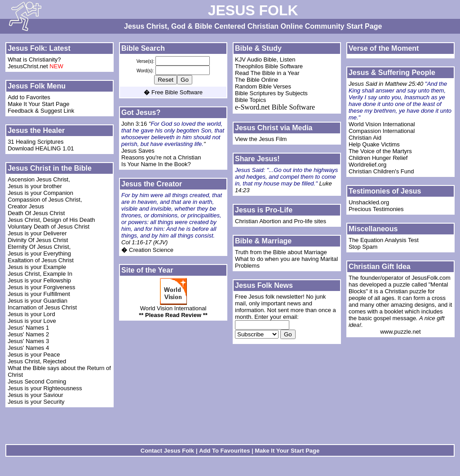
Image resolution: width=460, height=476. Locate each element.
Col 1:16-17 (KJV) (144, 242)
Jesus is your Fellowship (39, 280)
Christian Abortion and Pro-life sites (281, 221)
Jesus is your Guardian (38, 301)
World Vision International (173, 308)
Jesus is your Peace (34, 355)
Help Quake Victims (374, 144)
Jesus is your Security (36, 402)
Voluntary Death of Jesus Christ (49, 227)
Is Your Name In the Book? (156, 164)
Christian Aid (365, 138)
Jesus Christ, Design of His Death (51, 220)
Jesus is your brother (35, 186)
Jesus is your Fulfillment (39, 294)
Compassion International (382, 131)
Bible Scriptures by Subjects (271, 93)
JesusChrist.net (28, 66)
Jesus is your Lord (31, 314)
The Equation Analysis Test (384, 240)
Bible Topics (250, 100)
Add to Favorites (29, 97)
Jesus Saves (138, 151)
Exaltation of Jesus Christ (41, 260)
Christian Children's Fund (381, 171)
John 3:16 (135, 124)
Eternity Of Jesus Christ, (40, 247)
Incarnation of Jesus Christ (43, 307)
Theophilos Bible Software (269, 66)
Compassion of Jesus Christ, (46, 200)
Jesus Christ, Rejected (37, 361)
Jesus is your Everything (39, 253)
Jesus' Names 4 (28, 348)
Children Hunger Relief (378, 158)
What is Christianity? (34, 59)
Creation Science (151, 250)
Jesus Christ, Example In (40, 274)
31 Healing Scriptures (35, 142)
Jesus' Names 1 (28, 328)
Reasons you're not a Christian (161, 157)
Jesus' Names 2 (28, 334)
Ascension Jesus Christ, (40, 179)
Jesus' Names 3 (28, 341)
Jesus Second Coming (37, 381)
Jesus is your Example (37, 267)
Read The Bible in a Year (267, 73)
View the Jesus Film (261, 139)
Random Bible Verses (263, 86)
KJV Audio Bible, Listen (265, 59)
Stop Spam (363, 247)
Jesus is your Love (32, 321)
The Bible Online (257, 80)
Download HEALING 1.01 (41, 148)
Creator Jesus (26, 206)
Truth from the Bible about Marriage (281, 252)
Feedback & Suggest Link (41, 111)
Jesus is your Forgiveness (41, 287)
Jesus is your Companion (40, 193)
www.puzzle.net (400, 332)
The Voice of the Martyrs (380, 151)
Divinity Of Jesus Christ (38, 240)
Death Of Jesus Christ (37, 213)
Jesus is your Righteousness (45, 388)
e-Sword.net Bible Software (275, 107)
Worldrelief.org (367, 165)
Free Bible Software (177, 92)
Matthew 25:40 (405, 84)
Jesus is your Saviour (35, 395)
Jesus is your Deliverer (37, 233)
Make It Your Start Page (38, 104)
